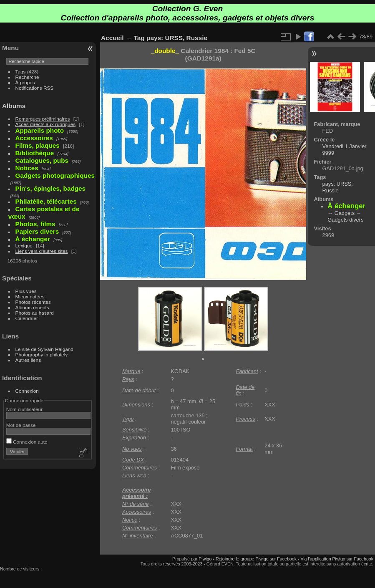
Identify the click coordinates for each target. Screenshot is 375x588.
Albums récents (32, 307)
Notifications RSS (35, 88)
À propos (25, 82)
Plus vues (26, 291)
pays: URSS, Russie (177, 38)
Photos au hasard (35, 313)
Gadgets (345, 213)
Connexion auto (27, 442)
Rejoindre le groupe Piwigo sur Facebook (256, 559)
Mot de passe (21, 425)
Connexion (27, 391)
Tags (21, 72)
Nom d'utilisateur (24, 409)
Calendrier (27, 318)
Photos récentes (33, 302)
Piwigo (205, 559)
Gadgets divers (345, 220)
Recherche (27, 77)
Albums (14, 106)
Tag (139, 38)
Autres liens (28, 360)
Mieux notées (30, 297)
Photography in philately (42, 355)
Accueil (112, 38)
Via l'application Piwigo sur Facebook (337, 559)
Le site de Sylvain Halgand (44, 349)
